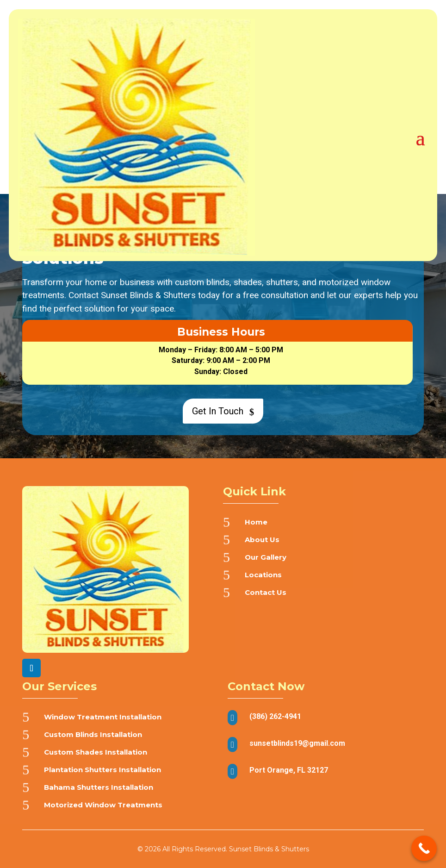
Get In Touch (222, 411)
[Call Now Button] (424, 848)
